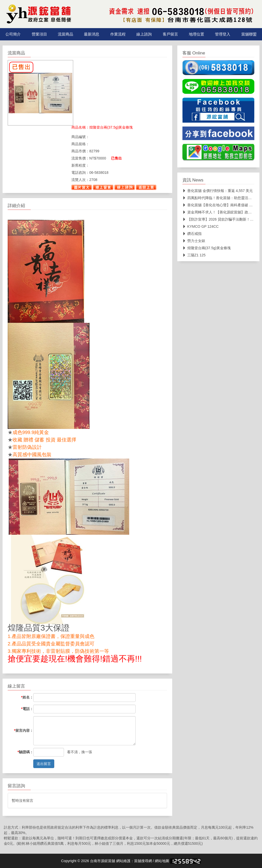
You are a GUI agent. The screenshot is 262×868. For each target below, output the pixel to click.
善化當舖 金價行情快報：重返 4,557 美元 (218, 191)
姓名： (27, 697)
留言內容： (24, 730)
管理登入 (223, 34)
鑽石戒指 (192, 234)
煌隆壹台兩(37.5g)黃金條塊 (207, 248)
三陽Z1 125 (194, 255)
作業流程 (118, 34)
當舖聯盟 (249, 34)
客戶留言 (170, 34)
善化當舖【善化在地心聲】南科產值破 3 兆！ (221, 205)
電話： (27, 709)
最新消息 (92, 34)
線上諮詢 (144, 34)
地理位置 (196, 34)
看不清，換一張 (80, 752)
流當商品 (65, 34)
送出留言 (44, 764)
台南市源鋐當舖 (103, 861)
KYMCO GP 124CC (201, 226)
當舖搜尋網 (143, 861)
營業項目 (39, 34)
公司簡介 (13, 34)
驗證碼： (25, 752)
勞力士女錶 (194, 241)
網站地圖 (162, 861)
